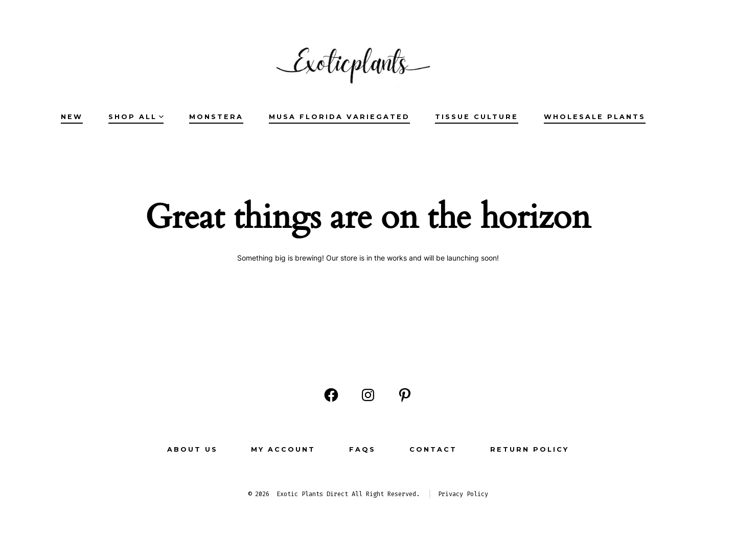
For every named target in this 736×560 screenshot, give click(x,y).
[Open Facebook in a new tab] (331, 395)
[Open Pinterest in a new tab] (405, 395)
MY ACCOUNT (283, 449)
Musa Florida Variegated (339, 117)
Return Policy (530, 449)
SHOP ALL (136, 117)
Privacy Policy (463, 494)
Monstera (216, 117)
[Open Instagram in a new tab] (368, 395)
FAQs (362, 449)
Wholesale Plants (595, 117)
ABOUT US (192, 449)
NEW (72, 117)
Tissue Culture (477, 117)
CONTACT (433, 449)
